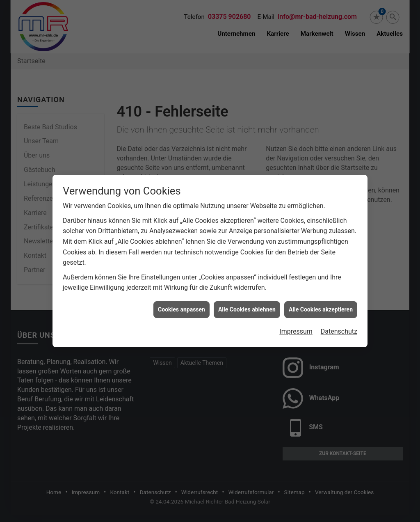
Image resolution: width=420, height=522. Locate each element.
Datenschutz (339, 329)
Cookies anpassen (181, 307)
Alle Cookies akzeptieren (321, 307)
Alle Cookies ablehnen (247, 307)
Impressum (296, 329)
